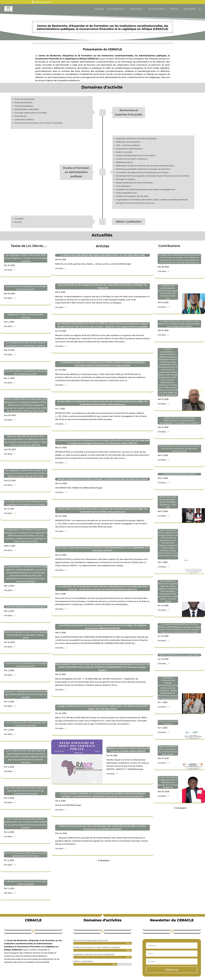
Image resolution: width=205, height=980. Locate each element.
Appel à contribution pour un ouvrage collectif (179, 655)
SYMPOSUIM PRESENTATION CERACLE (179, 474)
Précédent (104, 861)
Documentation (156, 9)
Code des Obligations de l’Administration (26, 607)
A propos (99, 9)
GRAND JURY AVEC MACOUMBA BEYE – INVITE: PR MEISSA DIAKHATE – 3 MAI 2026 (168, 502)
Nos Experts (190, 9)
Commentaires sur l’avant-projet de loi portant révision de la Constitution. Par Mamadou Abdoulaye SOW (179, 449)
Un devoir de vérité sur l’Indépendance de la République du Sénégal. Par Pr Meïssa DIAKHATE (168, 782)
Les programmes (116, 9)
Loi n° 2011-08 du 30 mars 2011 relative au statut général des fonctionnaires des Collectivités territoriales (26, 791)
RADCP (174, 9)
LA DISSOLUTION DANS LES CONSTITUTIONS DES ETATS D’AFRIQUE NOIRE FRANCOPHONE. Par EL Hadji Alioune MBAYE (179, 324)
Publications (136, 9)
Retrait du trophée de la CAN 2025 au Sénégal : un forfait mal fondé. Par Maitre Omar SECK (102, 479)
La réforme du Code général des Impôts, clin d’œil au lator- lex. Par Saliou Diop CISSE (103, 255)
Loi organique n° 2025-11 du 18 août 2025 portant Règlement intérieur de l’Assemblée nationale (26, 258)
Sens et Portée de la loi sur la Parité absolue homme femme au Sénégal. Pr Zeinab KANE (26, 635)
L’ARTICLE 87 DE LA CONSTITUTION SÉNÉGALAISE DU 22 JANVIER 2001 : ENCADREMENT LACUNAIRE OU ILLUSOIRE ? (179, 421)
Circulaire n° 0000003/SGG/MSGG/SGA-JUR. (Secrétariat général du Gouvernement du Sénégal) (26, 694)
